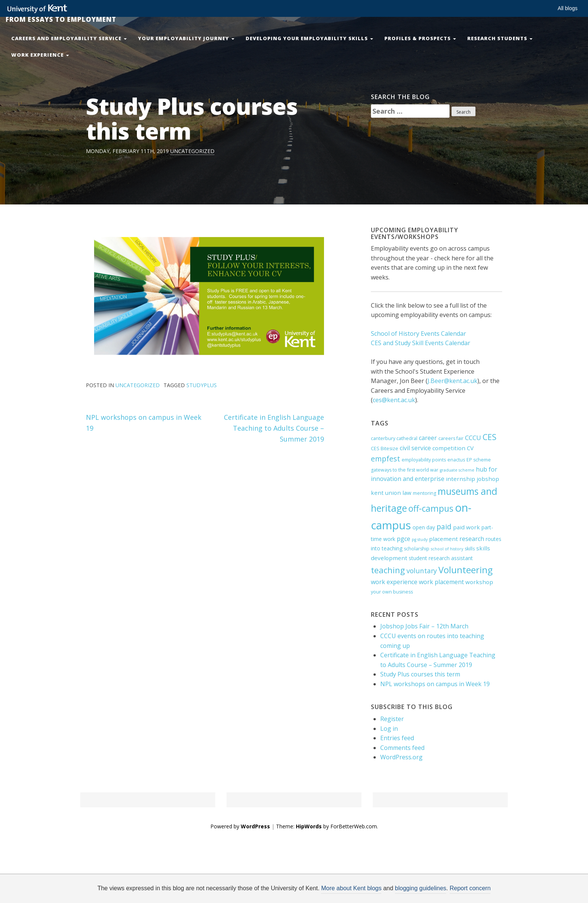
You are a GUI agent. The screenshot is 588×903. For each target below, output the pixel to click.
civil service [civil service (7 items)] (415, 448)
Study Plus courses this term (420, 674)
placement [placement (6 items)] (443, 539)
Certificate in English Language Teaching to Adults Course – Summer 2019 (274, 428)
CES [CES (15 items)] (490, 437)
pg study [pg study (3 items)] (420, 539)
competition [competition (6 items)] (449, 448)
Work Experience (40, 55)
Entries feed (397, 738)
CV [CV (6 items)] (470, 448)
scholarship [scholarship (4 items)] (417, 549)
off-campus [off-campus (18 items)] (431, 509)
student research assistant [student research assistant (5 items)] (441, 558)
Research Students (500, 38)
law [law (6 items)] (407, 493)
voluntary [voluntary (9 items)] (422, 571)
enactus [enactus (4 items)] (456, 460)
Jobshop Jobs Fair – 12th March (424, 626)
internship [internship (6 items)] (460, 479)
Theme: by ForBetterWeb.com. (327, 826)
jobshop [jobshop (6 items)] (488, 479)
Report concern (470, 888)
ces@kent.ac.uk (394, 400)
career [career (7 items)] (428, 438)
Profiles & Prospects (420, 38)
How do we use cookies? (351, 891)
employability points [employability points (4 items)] (424, 460)
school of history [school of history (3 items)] (447, 549)
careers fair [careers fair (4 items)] (451, 438)
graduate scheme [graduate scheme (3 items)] (457, 470)
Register (392, 719)
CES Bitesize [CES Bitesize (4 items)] (385, 448)
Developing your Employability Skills (309, 38)
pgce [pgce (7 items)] (403, 539)
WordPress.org (401, 757)
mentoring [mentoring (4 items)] (424, 493)
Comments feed (402, 748)
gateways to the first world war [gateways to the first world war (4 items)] (405, 470)
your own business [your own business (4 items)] (392, 592)
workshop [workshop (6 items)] (479, 582)
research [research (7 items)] (472, 539)
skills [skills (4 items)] (470, 549)
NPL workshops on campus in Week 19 (435, 684)
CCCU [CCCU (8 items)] (473, 438)
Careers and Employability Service (69, 38)
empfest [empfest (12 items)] (385, 459)
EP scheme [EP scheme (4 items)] (479, 460)
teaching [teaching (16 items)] (388, 570)
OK (417, 891)
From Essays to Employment (61, 19)
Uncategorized (192, 151)
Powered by (240, 826)
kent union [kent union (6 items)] (386, 493)
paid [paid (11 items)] (444, 527)
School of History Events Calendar (418, 334)
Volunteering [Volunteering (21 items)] (466, 570)
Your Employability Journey (186, 38)
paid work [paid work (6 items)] (466, 527)
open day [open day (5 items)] (424, 527)
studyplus (202, 385)
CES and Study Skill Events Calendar (421, 343)
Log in (389, 729)
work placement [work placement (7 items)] (441, 582)
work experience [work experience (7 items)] (394, 582)
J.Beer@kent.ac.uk (452, 381)
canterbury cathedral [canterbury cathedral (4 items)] (394, 438)
